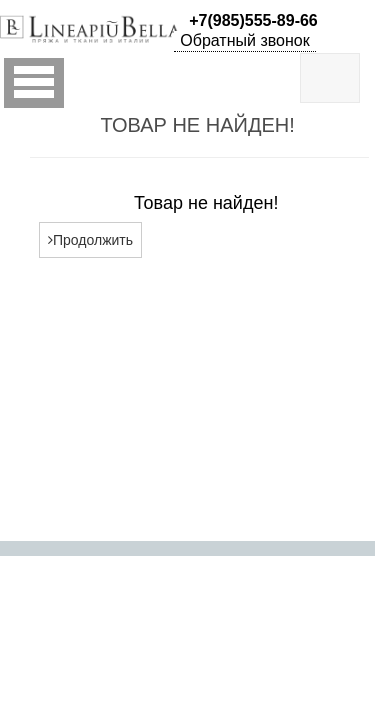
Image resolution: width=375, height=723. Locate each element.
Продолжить (90, 240)
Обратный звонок (244, 40)
